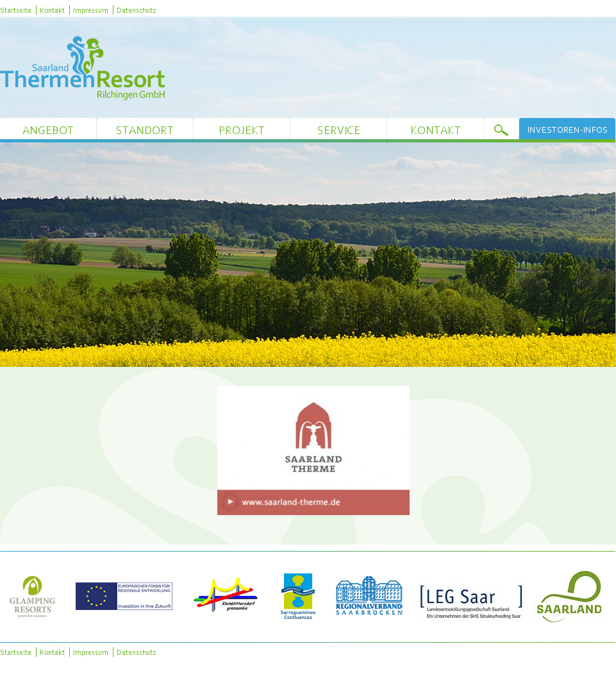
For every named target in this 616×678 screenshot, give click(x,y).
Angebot (48, 130)
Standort (145, 130)
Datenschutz (136, 10)
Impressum (91, 10)
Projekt (242, 130)
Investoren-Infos (568, 130)
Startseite (16, 10)
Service (339, 130)
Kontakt (52, 10)
